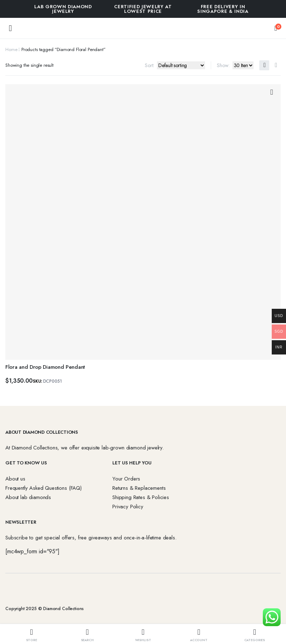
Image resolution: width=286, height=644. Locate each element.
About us (15, 479)
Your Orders (126, 479)
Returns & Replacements (139, 488)
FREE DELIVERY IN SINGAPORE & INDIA (223, 9)
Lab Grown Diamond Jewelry (63, 9)
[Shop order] (181, 65)
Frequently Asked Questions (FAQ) (44, 488)
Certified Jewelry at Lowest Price (143, 9)
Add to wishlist (272, 92)
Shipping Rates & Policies (141, 497)
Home (11, 49)
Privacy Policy (128, 507)
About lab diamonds (28, 497)
